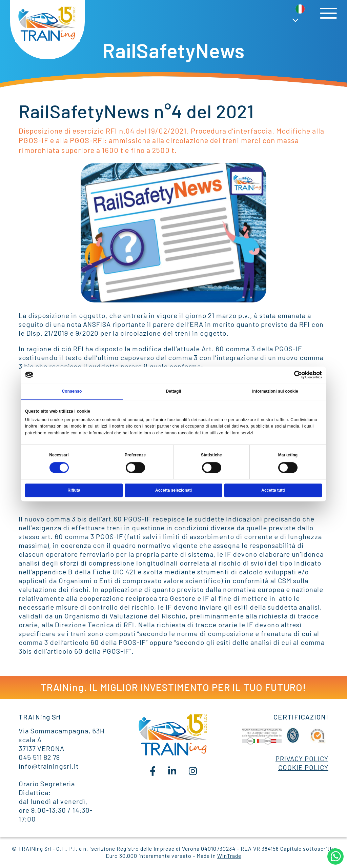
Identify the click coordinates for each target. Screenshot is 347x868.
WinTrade (229, 856)
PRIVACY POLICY (302, 758)
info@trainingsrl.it (49, 766)
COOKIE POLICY (303, 767)
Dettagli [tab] (174, 391)
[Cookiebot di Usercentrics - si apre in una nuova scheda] (292, 375)
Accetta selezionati (173, 490)
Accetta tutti (273, 490)
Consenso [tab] (72, 391)
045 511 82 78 (39, 757)
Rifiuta (74, 490)
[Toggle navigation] (328, 13)
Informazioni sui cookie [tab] (275, 391)
